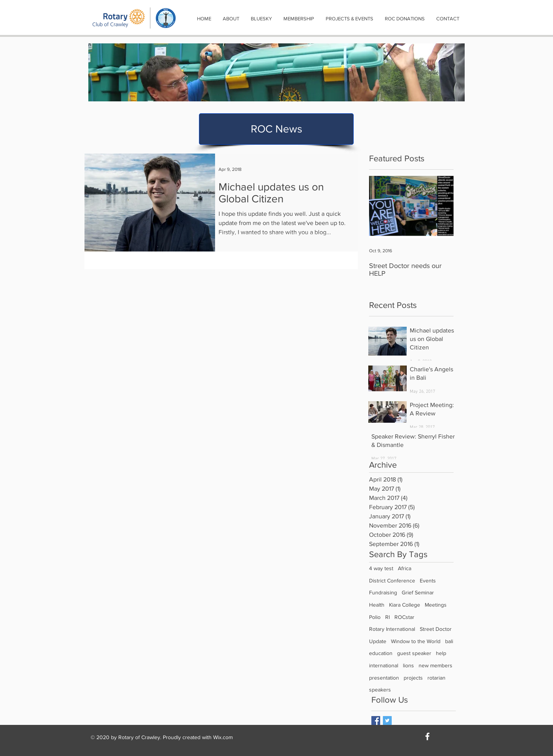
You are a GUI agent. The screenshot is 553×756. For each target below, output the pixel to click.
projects (413, 678)
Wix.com (223, 737)
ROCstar (404, 617)
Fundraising (383, 592)
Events (428, 581)
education (381, 653)
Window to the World (416, 641)
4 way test (381, 568)
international (384, 665)
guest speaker (414, 653)
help (441, 653)
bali (449, 641)
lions (408, 665)
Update (378, 641)
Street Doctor (436, 629)
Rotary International (392, 629)
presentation (384, 678)
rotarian (436, 678)
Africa (405, 568)
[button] (231, 19)
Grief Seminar (418, 592)
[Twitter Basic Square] (387, 720)
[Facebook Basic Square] (376, 720)
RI (387, 617)
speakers (380, 690)
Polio (375, 617)
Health (377, 605)
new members (435, 665)
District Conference (392, 581)
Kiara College (405, 605)
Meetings (436, 605)
